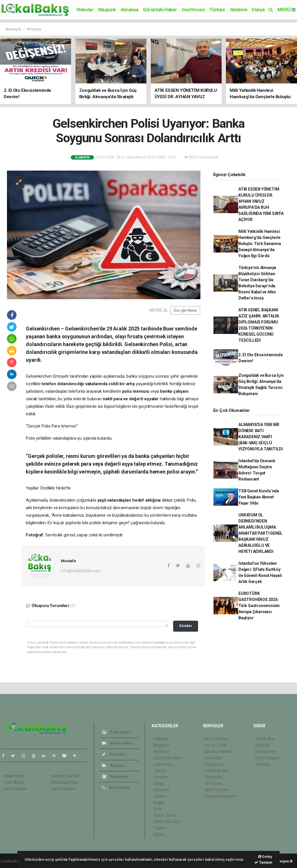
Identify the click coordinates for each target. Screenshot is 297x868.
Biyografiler (266, 752)
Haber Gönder (63, 789)
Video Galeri (117, 743)
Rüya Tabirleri (267, 758)
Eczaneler (213, 758)
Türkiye (217, 10)
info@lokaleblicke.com (81, 571)
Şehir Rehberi (216, 790)
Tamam (263, 862)
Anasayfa (14, 29)
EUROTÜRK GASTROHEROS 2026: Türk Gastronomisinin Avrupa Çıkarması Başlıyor (259, 606)
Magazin (107, 10)
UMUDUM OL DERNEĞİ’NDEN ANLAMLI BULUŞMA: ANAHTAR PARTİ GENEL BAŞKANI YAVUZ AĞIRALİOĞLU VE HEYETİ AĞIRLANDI (260, 533)
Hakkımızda (13, 776)
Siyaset (160, 796)
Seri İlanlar (214, 783)
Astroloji (262, 764)
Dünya (258, 10)
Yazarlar (114, 754)
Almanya (130, 10)
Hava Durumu (217, 739)
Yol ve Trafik (215, 745)
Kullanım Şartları (65, 776)
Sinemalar (214, 777)
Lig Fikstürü (214, 764)
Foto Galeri (117, 732)
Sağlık (159, 803)
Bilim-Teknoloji (166, 822)
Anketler (263, 745)
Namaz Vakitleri (219, 752)
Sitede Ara (265, 739)
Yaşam (160, 828)
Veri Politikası (15, 789)
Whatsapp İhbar (65, 782)
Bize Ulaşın (116, 787)
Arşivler (113, 765)
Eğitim (159, 834)
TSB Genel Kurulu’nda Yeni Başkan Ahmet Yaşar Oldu (259, 497)
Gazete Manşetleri (221, 796)
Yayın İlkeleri (14, 782)
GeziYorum (193, 10)
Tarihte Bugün (217, 771)
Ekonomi (161, 790)
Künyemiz (115, 776)
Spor (158, 809)
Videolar (85, 10)
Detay (265, 857)
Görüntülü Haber (160, 10)
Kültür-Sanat (165, 815)
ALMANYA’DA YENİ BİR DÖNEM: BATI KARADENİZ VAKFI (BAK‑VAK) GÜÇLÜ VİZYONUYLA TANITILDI (261, 437)
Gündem (239, 10)
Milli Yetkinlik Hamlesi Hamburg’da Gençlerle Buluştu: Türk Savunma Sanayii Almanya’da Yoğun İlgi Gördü (260, 244)
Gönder (185, 626)
